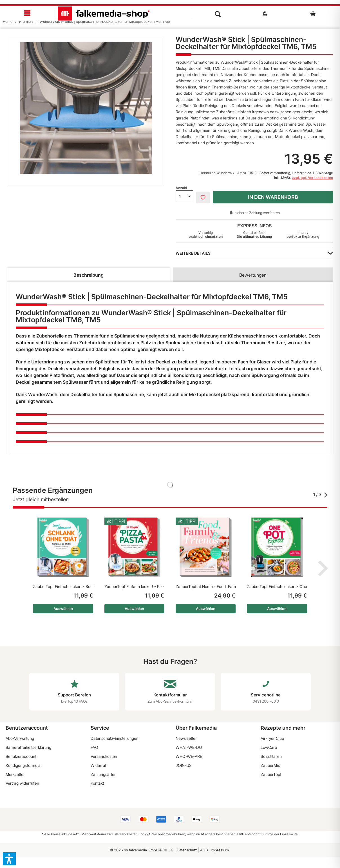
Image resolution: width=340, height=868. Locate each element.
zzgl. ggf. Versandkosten (312, 178)
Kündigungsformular (24, 765)
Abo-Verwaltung (20, 738)
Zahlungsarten (104, 774)
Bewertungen (253, 275)
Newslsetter (186, 738)
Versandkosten (104, 756)
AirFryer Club (272, 738)
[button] (9, 859)
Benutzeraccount (21, 756)
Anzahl (181, 188)
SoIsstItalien (271, 756)
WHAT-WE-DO (189, 747)
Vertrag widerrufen (22, 783)
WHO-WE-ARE (189, 756)
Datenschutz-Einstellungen (115, 738)
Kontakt (97, 783)
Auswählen (63, 609)
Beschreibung (89, 275)
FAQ (94, 747)
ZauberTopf (271, 774)
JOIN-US (184, 765)
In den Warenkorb (273, 197)
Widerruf (99, 765)
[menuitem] (27, 13)
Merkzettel (15, 774)
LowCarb (269, 747)
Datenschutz (187, 850)
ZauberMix (270, 765)
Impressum (220, 850)
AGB (204, 850)
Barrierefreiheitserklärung (28, 747)
